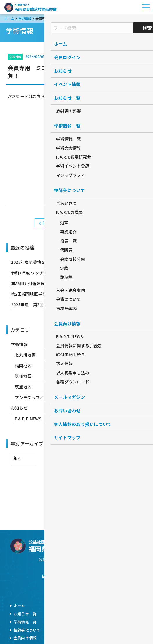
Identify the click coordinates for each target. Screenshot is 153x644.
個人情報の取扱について (122, 614)
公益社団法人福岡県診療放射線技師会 (30, 7)
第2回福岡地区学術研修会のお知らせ (45, 294)
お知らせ (19, 408)
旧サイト (108, 630)
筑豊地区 (23, 387)
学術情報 (76, 223)
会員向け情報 (25, 638)
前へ (45, 223)
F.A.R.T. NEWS (28, 419)
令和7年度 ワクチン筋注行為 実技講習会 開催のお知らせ (63, 273)
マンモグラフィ (29, 397)
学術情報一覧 (25, 622)
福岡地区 (23, 365)
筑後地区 (23, 376)
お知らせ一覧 (25, 614)
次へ (108, 223)
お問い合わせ (112, 606)
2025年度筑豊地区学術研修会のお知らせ (49, 262)
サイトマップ (112, 622)
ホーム (19, 606)
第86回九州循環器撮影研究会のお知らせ (49, 283)
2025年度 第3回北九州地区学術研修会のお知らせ (59, 305)
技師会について (27, 630)
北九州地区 (25, 355)
